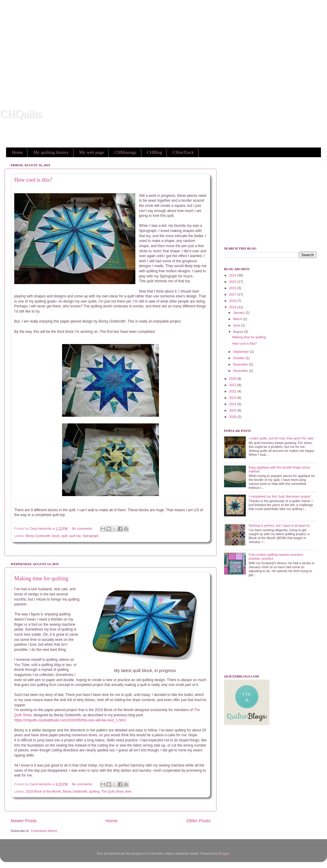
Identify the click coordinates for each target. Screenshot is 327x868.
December (241, 371)
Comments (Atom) (44, 831)
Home (17, 152)
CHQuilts (21, 114)
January (239, 313)
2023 (233, 398)
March (238, 319)
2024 (233, 404)
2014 (233, 275)
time (128, 791)
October (239, 358)
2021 (233, 385)
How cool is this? (33, 180)
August (239, 332)
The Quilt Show (112, 791)
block (56, 536)
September (242, 352)
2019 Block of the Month (43, 791)
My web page (92, 152)
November (241, 364)
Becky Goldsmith (38, 536)
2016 (233, 288)
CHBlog (154, 152)
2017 (233, 294)
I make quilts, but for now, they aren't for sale (281, 438)
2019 (233, 307)
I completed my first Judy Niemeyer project (279, 496)
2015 (233, 282)
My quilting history (51, 152)
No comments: (83, 528)
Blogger (224, 853)
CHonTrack (183, 152)
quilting (94, 791)
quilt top (75, 536)
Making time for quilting (41, 578)
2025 (233, 410)
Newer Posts (24, 821)
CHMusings (126, 152)
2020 (233, 379)
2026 (233, 417)
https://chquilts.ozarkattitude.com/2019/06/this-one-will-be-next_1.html (70, 720)
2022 (233, 391)
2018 (233, 301)
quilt (64, 536)
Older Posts (198, 821)
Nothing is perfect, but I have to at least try (279, 525)
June (237, 325)
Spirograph (91, 536)
